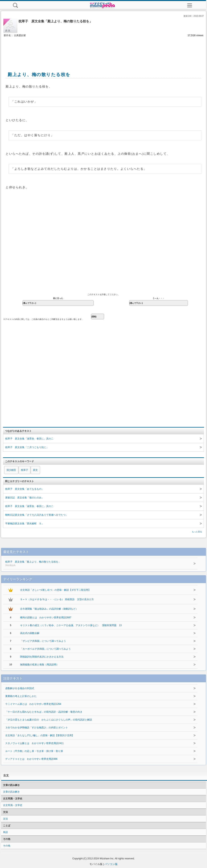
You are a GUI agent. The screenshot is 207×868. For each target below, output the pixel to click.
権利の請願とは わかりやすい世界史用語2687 (46, 617)
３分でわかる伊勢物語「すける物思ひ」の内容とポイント (37, 728)
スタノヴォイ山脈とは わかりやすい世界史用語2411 (34, 743)
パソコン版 (111, 864)
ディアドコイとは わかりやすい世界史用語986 (31, 759)
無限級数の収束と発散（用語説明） (39, 665)
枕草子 (25, 470)
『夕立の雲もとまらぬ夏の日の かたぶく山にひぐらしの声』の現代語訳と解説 (49, 720)
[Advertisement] (103, 50)
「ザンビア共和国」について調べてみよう (43, 641)
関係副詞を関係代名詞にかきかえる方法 (42, 657)
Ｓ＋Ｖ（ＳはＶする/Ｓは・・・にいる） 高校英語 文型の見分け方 (57, 599)
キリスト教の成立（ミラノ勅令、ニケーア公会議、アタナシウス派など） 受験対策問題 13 (71, 625)
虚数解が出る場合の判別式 (20, 688)
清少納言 (11, 470)
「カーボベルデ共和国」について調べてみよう (45, 649)
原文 (35, 470)
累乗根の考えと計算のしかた (21, 696)
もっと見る (197, 532)
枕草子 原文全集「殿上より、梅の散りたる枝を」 (91, 564)
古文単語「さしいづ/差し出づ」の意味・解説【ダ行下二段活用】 (55, 590)
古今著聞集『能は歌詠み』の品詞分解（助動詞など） (49, 609)
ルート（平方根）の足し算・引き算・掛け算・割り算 (34, 751)
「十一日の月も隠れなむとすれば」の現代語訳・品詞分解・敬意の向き (44, 712)
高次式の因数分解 (30, 633)
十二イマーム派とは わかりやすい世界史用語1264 (33, 704)
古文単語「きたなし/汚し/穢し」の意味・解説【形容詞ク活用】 (40, 735)
